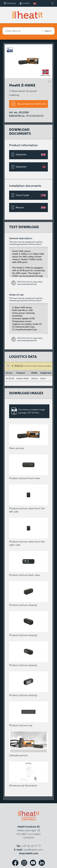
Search (48, 31)
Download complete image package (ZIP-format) (28, 411)
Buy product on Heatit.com (29, 104)
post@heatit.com (33, 850)
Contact (25, 3)
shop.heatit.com (29, 853)
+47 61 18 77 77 (31, 846)
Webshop (10, 3)
